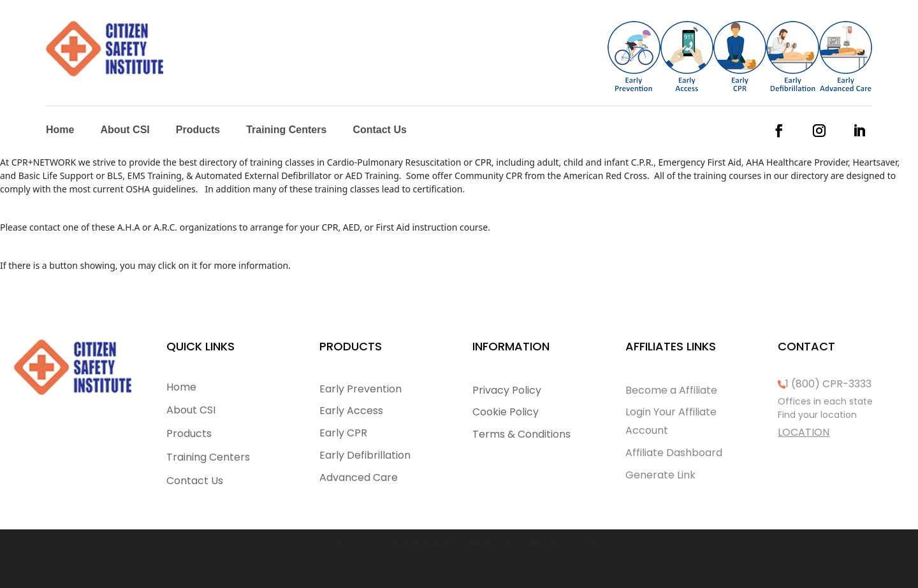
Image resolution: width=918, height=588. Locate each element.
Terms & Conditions (521, 434)
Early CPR (343, 433)
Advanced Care (359, 477)
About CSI (125, 130)
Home (60, 130)
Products (198, 130)
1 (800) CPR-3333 (828, 384)
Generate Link (660, 475)
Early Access (351, 411)
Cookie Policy (506, 412)
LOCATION (804, 432)
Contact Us (379, 130)
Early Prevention (361, 389)
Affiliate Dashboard (674, 453)
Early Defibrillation (365, 455)
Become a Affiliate (671, 390)
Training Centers (286, 130)
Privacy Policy (507, 390)
